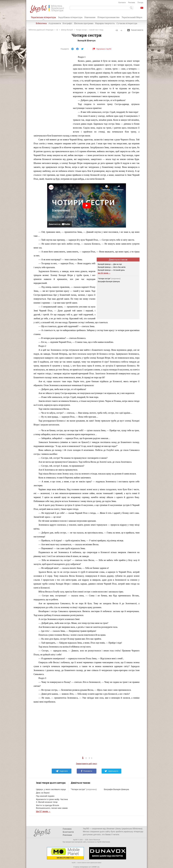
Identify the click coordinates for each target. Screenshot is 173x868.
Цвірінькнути (111, 771)
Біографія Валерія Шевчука (109, 282)
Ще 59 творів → (104, 273)
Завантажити (136, 30)
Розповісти (87, 771)
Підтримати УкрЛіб (102, 49)
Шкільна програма (84, 23)
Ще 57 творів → (43, 811)
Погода (140, 2)
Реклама (132, 2)
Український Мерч (132, 17)
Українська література (43, 18)
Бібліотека (41, 23)
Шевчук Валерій (67, 30)
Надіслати (62, 771)
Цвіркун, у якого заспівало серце (51, 789)
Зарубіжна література (70, 17)
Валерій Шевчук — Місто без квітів (112, 267)
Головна (67, 829)
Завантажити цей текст (86, 764)
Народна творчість (105, 23)
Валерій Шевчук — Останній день (111, 270)
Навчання (90, 17)
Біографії (67, 23)
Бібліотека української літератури (41, 30)
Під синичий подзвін (45, 796)
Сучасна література (127, 23)
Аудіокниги (55, 23)
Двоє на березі (43, 793)
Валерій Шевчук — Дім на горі (110, 264)
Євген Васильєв (95, 840)
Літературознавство (108, 17)
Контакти (122, 2)
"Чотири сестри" (109, 279)
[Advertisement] (52, 92)
